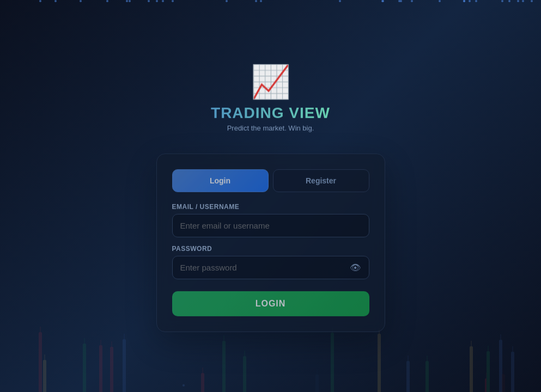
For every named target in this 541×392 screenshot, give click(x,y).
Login (220, 186)
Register (321, 186)
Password (192, 255)
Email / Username (206, 213)
